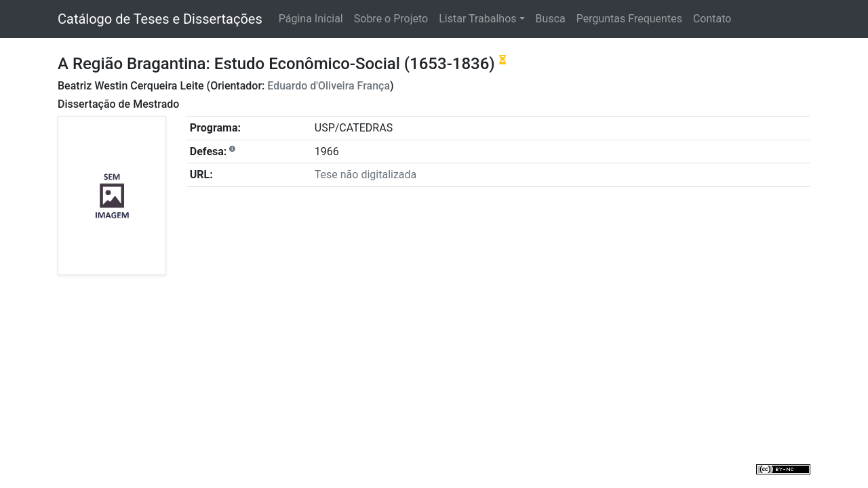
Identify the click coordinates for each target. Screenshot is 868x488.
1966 (327, 151)
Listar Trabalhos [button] (477, 19)
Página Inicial (311, 19)
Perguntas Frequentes (629, 19)
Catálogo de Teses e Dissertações (160, 19)
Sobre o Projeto (391, 19)
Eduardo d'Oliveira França (329, 86)
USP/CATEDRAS (354, 128)
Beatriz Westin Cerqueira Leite (131, 86)
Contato (712, 19)
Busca (551, 19)
